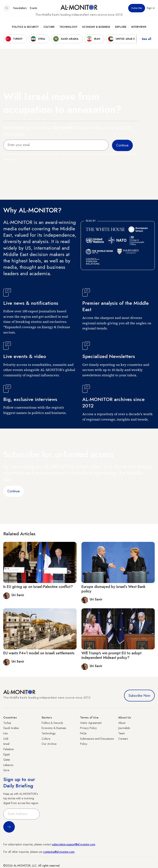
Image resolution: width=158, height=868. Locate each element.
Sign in (151, 8)
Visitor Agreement (91, 723)
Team (122, 733)
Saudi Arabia (11, 728)
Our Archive (49, 744)
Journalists (124, 728)
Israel (6, 744)
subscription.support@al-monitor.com (74, 844)
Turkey (7, 723)
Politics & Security (25, 27)
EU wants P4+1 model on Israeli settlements (39, 653)
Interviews (139, 27)
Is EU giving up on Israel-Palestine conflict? (38, 587)
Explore (121, 27)
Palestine (8, 749)
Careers (123, 739)
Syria (6, 770)
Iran (6, 733)
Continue (14, 491)
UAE (6, 739)
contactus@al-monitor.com (59, 852)
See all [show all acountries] (146, 39)
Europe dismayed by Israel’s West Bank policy (113, 589)
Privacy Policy (88, 728)
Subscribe (137, 8)
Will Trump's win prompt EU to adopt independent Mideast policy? (112, 655)
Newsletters (20, 8)
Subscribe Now (139, 696)
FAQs (83, 733)
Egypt (6, 754)
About (122, 723)
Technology (68, 27)
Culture (49, 27)
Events (33, 8)
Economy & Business (96, 27)
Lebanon (8, 765)
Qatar (7, 760)
